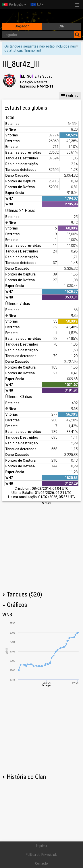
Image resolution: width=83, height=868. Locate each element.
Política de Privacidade (41, 855)
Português (13, 5)
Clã (61, 26)
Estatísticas (14, 96)
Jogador (22, 26)
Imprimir (42, 846)
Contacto (41, 863)
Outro (69, 96)
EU (36, 4)
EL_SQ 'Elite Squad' (37, 76)
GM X (37, 96)
